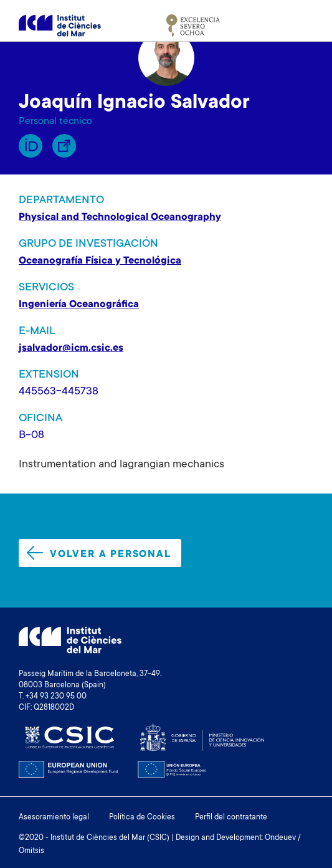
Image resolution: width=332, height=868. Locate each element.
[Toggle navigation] (299, 26)
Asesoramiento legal (54, 818)
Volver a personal (99, 553)
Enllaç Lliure (64, 146)
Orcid (31, 146)
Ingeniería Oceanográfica (79, 305)
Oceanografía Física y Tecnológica (100, 261)
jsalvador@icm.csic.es (71, 348)
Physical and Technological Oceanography (120, 217)
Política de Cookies (142, 818)
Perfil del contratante (231, 818)
